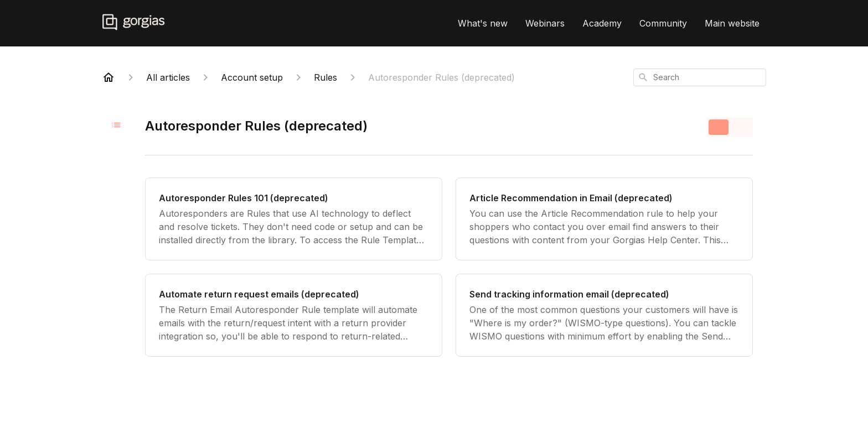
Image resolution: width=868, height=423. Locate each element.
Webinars (545, 23)
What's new (483, 23)
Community (663, 23)
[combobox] (700, 77)
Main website (732, 23)
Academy (602, 23)
